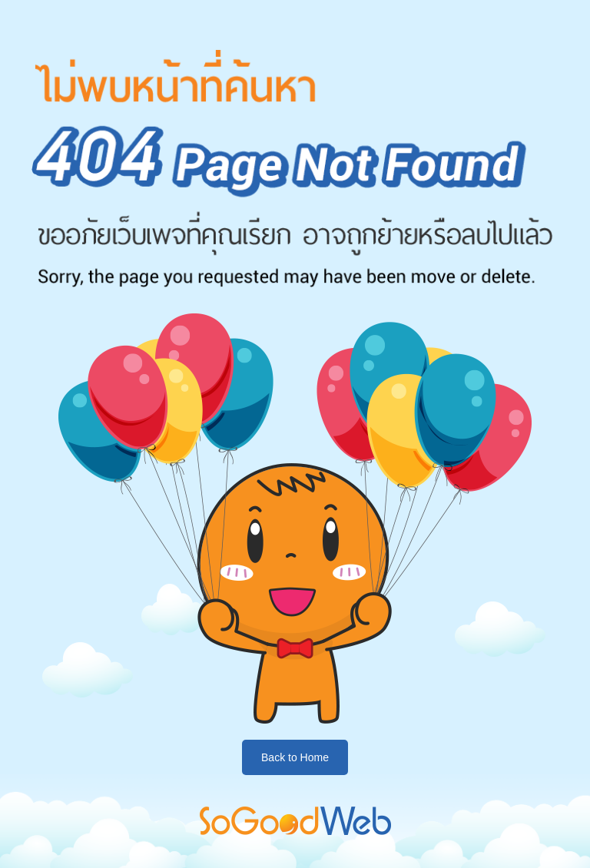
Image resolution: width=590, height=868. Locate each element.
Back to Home (295, 757)
